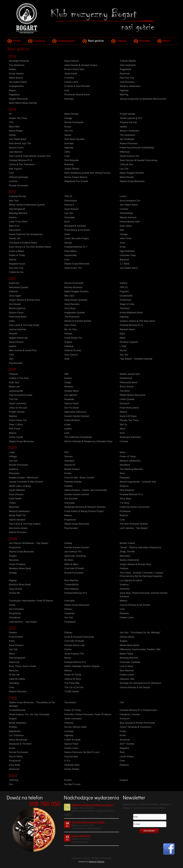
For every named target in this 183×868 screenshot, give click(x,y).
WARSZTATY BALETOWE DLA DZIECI (92, 805)
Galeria (122, 41)
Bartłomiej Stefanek (96, 862)
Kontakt (145, 41)
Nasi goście (96, 41)
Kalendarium (66, 41)
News (167, 41)
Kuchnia (39, 41)
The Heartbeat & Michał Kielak (88, 822)
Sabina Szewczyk (81, 836)
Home (17, 41)
